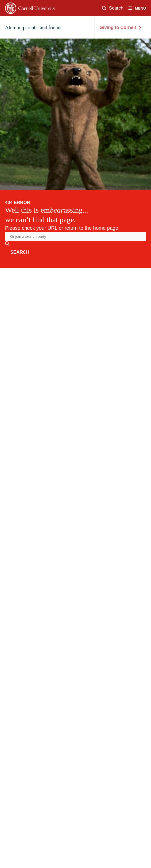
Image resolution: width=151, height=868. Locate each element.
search (20, 252)
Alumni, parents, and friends (34, 27)
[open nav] (140, 8)
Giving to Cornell (120, 27)
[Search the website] (75, 236)
